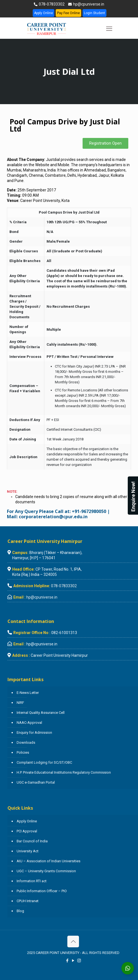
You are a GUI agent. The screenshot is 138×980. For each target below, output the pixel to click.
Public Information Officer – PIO (42, 891)
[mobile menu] (109, 29)
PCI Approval (27, 831)
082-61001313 (64, 633)
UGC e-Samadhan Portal (36, 782)
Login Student (94, 13)
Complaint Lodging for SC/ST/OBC (44, 762)
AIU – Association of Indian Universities (48, 861)
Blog (20, 911)
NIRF (20, 703)
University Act (28, 851)
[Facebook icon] (67, 961)
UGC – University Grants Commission (46, 871)
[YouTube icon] (73, 961)
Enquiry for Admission (34, 733)
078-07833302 (51, 4)
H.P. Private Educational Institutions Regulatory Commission (64, 772)
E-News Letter (28, 693)
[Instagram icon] (79, 961)
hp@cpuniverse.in (88, 4)
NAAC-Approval (29, 723)
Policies (23, 752)
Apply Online (44, 13)
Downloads (26, 742)
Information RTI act (32, 881)
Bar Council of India (32, 841)
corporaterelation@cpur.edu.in (53, 517)
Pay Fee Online (68, 13)
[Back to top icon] (73, 941)
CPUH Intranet (28, 901)
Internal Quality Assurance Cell (41, 713)
